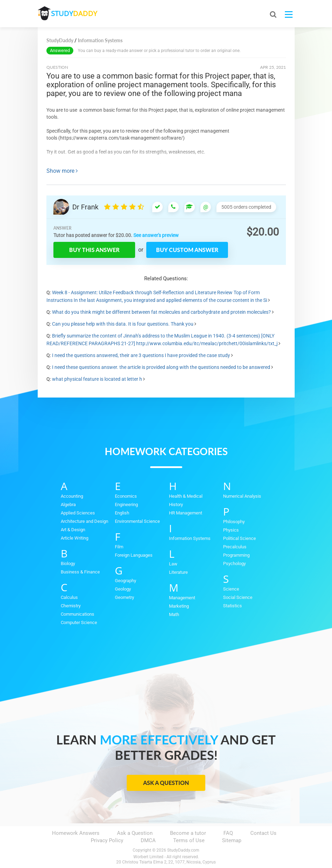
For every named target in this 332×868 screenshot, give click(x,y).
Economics (126, 496)
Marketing (179, 606)
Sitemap (232, 840)
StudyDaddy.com (183, 850)
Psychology (234, 563)
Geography (126, 581)
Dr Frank (85, 207)
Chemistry (71, 606)
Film (119, 547)
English (122, 513)
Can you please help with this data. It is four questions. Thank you (123, 324)
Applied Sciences (78, 513)
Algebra (68, 505)
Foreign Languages (134, 555)
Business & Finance (80, 572)
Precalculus (235, 547)
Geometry (124, 597)
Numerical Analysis (242, 496)
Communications (78, 614)
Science (231, 589)
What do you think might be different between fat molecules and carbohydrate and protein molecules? (161, 312)
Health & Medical (186, 496)
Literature (178, 572)
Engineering (126, 505)
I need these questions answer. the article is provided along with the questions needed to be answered (161, 367)
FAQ (228, 833)
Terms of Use (189, 840)
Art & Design (73, 530)
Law (173, 564)
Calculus (69, 597)
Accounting (72, 496)
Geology (123, 589)
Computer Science (79, 622)
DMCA (148, 840)
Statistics (233, 606)
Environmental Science (137, 521)
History (176, 505)
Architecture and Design (84, 521)
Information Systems (190, 538)
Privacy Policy (107, 840)
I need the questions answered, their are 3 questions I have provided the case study (141, 355)
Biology (68, 563)
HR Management (186, 513)
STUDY (75, 14)
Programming (236, 555)
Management (182, 598)
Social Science (238, 597)
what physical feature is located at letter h (97, 379)
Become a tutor (188, 833)
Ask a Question (166, 783)
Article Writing (75, 538)
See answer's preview (156, 235)
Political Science (239, 538)
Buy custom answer (187, 250)
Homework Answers (76, 833)
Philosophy (234, 522)
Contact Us (263, 833)
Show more (62, 171)
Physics (231, 530)
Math (174, 614)
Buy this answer (94, 250)
